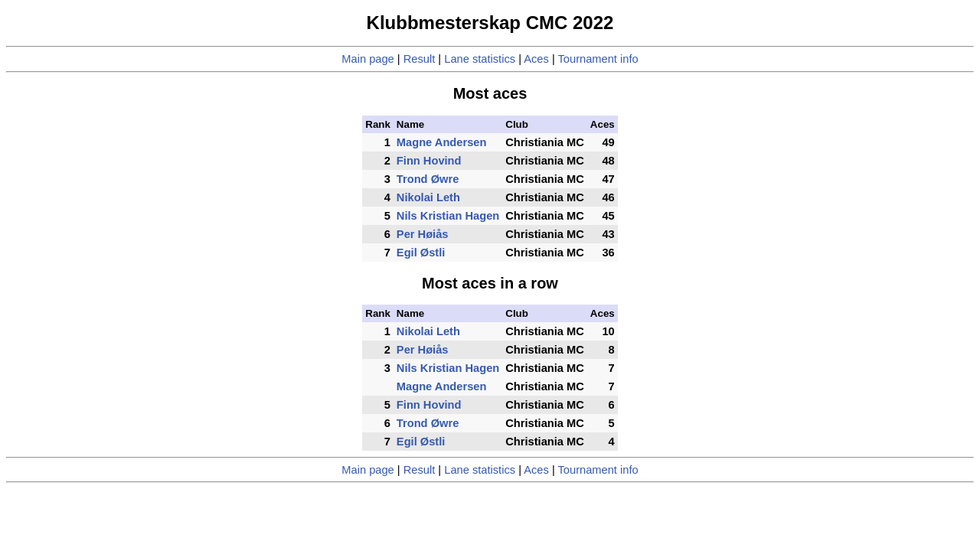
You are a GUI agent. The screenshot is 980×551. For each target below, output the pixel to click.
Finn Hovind (429, 161)
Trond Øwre (428, 179)
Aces (536, 59)
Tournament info (598, 59)
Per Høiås (423, 234)
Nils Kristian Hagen (448, 216)
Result (420, 59)
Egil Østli (421, 253)
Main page (367, 59)
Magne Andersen (442, 142)
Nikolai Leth (428, 197)
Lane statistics (480, 59)
